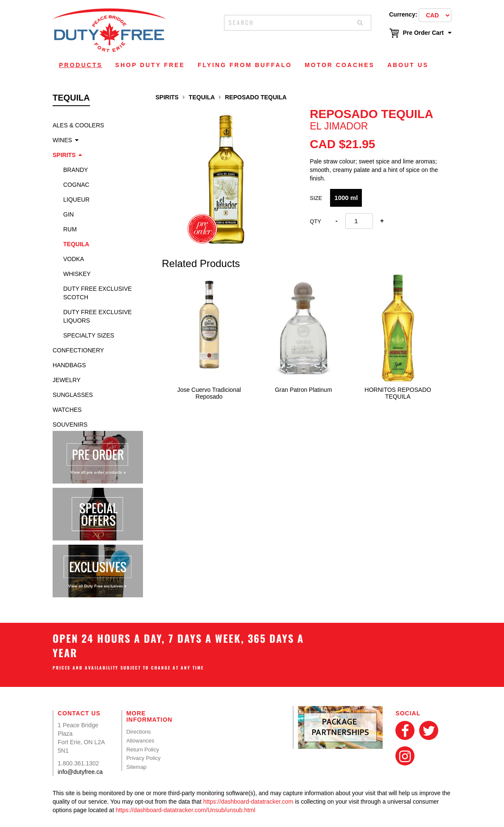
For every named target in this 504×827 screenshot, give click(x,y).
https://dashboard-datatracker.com (248, 802)
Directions (139, 732)
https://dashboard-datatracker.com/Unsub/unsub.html (186, 810)
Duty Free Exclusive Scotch (98, 293)
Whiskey (77, 274)
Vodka (74, 259)
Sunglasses (73, 395)
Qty (315, 221)
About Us (408, 65)
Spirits (64, 155)
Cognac (76, 185)
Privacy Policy (144, 758)
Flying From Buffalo (245, 65)
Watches (67, 410)
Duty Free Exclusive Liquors (98, 316)
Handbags (69, 365)
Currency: (403, 14)
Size (316, 198)
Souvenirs (70, 425)
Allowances (140, 741)
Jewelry (67, 380)
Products (81, 65)
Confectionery (78, 350)
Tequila (76, 244)
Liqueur (76, 200)
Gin (69, 214)
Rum (70, 229)
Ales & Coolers (78, 125)
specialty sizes (89, 335)
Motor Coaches (340, 65)
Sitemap (137, 767)
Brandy (76, 170)
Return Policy (143, 750)
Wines (62, 140)
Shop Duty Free (150, 65)
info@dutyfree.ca (80, 772)
